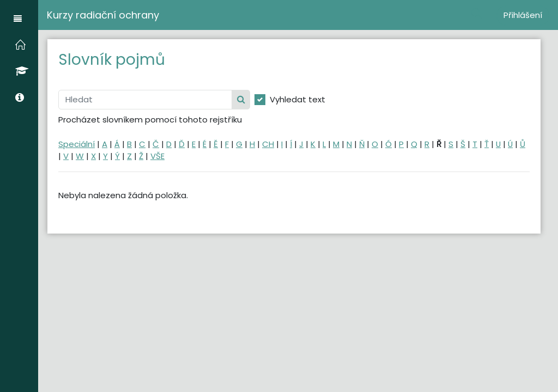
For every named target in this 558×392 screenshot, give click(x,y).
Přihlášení (523, 15)
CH (268, 144)
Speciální (77, 144)
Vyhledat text (298, 99)
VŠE (157, 156)
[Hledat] (145, 100)
